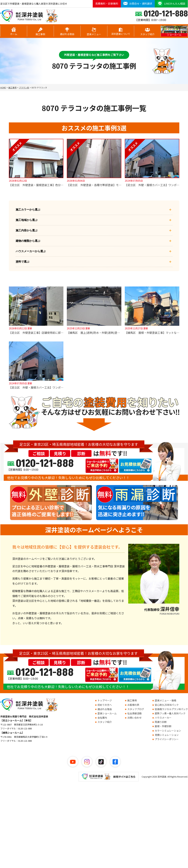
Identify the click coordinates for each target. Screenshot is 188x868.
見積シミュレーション (167, 735)
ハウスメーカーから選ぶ (94, 251)
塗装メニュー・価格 (166, 700)
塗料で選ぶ (94, 262)
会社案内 (102, 718)
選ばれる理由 (67, 32)
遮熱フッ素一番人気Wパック (170, 713)
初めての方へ (105, 705)
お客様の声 (133, 705)
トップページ (105, 700)
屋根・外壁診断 (163, 726)
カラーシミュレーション (168, 731)
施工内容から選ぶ (94, 230)
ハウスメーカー (163, 718)
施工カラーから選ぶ (94, 210)
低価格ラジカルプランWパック (171, 709)
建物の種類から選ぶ (94, 241)
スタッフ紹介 (147, 32)
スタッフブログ (136, 709)
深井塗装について (121, 32)
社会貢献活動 (134, 713)
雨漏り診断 (161, 722)
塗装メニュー (94, 32)
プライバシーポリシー (167, 739)
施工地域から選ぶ (94, 220)
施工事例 (40, 32)
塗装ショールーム (107, 713)
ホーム (14, 32)
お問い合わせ (134, 718)
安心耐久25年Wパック (167, 705)
